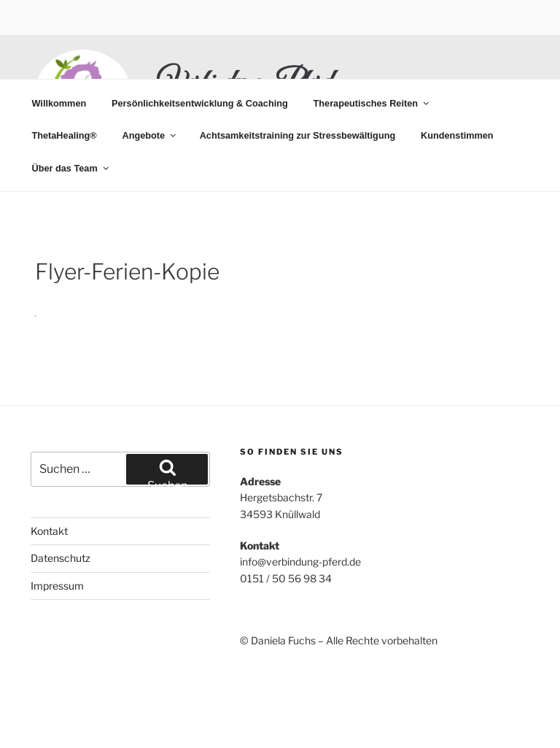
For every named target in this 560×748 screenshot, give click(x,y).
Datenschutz (61, 558)
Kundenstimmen (457, 135)
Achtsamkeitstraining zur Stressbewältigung (298, 135)
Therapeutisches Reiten (372, 103)
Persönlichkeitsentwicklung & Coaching (200, 103)
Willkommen (59, 103)
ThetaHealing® (64, 135)
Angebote (149, 135)
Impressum (57, 586)
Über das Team (71, 168)
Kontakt (49, 531)
